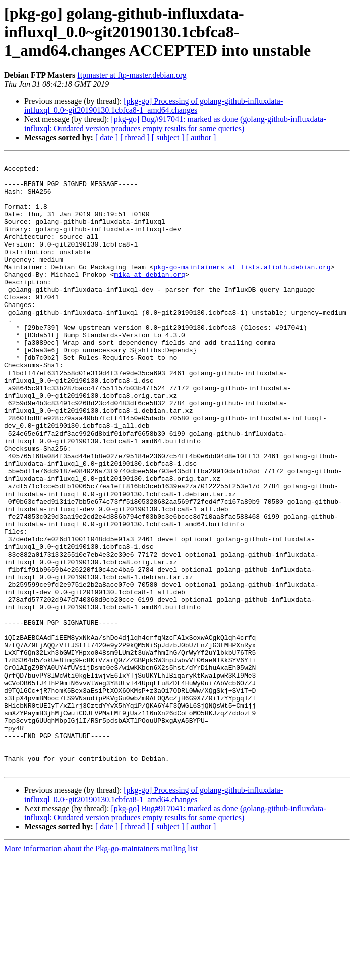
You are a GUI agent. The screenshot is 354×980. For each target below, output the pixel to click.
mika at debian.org (149, 298)
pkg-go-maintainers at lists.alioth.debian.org (242, 289)
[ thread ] (135, 137)
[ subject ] (168, 137)
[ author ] (201, 137)
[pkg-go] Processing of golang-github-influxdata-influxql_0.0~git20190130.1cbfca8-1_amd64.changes (154, 106)
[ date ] (107, 137)
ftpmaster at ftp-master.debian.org (132, 75)
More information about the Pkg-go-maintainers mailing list (101, 971)
